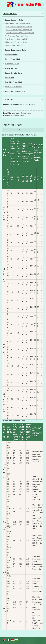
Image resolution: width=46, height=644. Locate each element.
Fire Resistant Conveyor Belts (16, 36)
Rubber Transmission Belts (15, 50)
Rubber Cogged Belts (13, 59)
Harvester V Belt (12, 68)
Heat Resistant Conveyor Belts (17, 39)
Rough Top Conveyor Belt (15, 91)
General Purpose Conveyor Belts (17, 23)
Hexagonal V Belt (12, 64)
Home (5, 130)
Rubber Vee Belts (12, 55)
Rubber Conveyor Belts (14, 20)
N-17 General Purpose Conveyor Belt (19, 30)
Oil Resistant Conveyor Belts (16, 42)
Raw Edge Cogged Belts (14, 82)
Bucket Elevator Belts (14, 73)
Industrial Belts (10, 14)
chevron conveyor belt (14, 87)
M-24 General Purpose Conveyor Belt (19, 27)
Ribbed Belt (10, 78)
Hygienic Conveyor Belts (14, 45)
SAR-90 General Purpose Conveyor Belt (20, 33)
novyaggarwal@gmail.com (13, 115)
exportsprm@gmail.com (21, 113)
